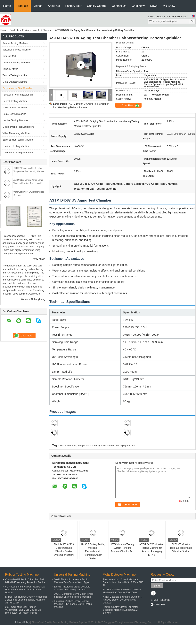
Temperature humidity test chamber (96, 446)
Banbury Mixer (10, 69)
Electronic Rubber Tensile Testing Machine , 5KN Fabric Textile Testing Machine (73, 604)
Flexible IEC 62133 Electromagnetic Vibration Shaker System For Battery (64, 550)
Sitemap (165, 600)
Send (157, 586)
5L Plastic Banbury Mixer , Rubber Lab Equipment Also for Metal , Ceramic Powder (25, 590)
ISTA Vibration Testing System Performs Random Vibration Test (122, 548)
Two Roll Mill (9, 56)
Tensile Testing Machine (15, 75)
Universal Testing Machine (16, 63)
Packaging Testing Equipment (18, 95)
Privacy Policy (22, 622)
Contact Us (119, 6)
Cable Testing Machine (14, 114)
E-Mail (155, 600)
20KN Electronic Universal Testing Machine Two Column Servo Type (72, 581)
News (154, 6)
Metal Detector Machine (15, 82)
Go (192, 21)
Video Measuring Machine (16, 133)
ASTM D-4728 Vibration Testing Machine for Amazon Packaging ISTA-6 (152, 550)
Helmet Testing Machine (15, 101)
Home (7, 6)
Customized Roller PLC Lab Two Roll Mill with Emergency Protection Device (25, 581)
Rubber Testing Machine (15, 43)
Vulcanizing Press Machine (17, 50)
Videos (38, 6)
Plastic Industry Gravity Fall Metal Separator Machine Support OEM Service (120, 610)
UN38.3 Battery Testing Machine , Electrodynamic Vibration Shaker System (93, 551)
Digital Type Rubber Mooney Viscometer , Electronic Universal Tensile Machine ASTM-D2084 (26, 600)
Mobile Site (158, 605)
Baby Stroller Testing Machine (18, 140)
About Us (54, 6)
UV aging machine (126, 446)
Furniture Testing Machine (16, 146)
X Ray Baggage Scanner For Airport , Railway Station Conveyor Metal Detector (122, 600)
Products (22, 6)
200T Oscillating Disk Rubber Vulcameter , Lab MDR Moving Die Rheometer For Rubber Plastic (23, 610)
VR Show (169, 6)
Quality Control (97, 6)
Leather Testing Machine (15, 120)
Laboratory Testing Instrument (18, 153)
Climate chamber (67, 446)
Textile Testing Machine (15, 108)
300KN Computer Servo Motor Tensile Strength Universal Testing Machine (74, 595)
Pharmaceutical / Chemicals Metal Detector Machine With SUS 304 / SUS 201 (123, 582)
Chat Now (138, 6)
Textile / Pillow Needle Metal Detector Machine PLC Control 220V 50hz (122, 591)
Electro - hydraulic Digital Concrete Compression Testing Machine (72, 588)
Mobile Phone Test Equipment (18, 127)
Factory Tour (73, 6)
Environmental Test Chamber (37, 30)
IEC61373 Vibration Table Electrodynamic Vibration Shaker (181, 548)
